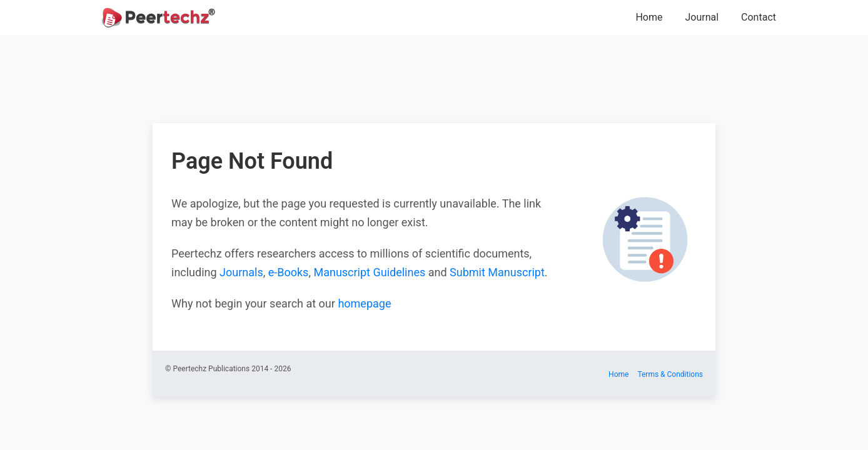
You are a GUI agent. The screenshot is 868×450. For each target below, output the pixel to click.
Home (649, 17)
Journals (241, 272)
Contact (759, 17)
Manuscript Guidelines (369, 272)
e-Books (289, 272)
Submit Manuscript (497, 272)
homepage (364, 303)
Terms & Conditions (670, 374)
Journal (702, 17)
